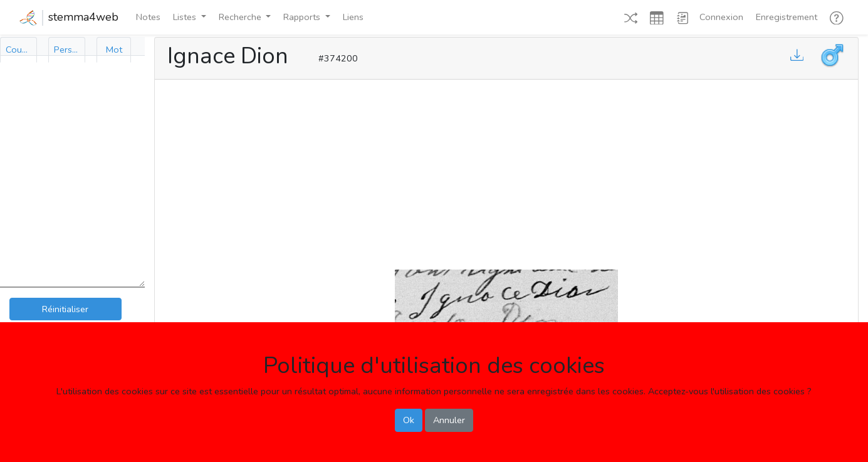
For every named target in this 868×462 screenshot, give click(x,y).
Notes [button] (148, 17)
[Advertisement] (506, 172)
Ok (409, 420)
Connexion (721, 17)
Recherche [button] (241, 17)
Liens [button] (353, 17)
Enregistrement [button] (787, 17)
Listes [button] (186, 17)
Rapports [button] (303, 17)
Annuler (449, 420)
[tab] (18, 50)
